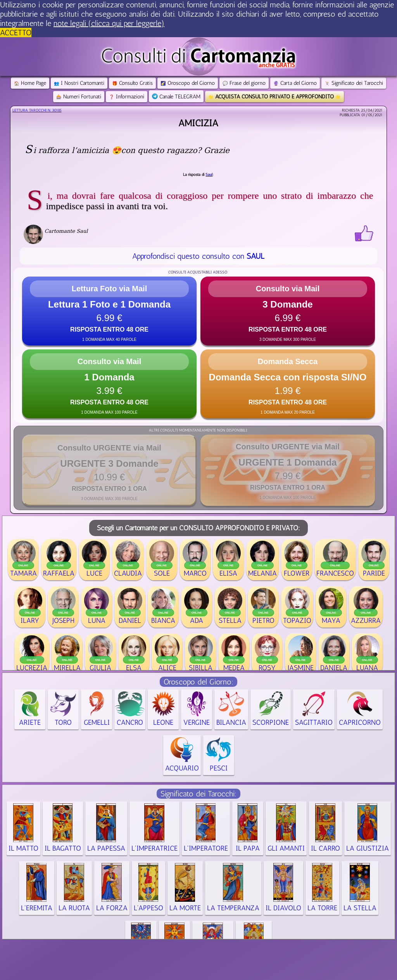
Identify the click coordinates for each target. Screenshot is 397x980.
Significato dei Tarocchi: (198, 794)
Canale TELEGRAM (176, 97)
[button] (109, 311)
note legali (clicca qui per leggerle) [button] (109, 23)
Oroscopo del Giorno (188, 83)
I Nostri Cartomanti (79, 83)
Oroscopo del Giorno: (198, 682)
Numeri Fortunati (79, 97)
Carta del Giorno (295, 83)
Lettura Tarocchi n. (37, 110)
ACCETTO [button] (16, 33)
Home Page (30, 83)
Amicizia (198, 123)
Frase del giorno (244, 83)
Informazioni (127, 97)
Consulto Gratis (132, 83)
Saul (209, 175)
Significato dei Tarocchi (354, 83)
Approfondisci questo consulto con (198, 256)
